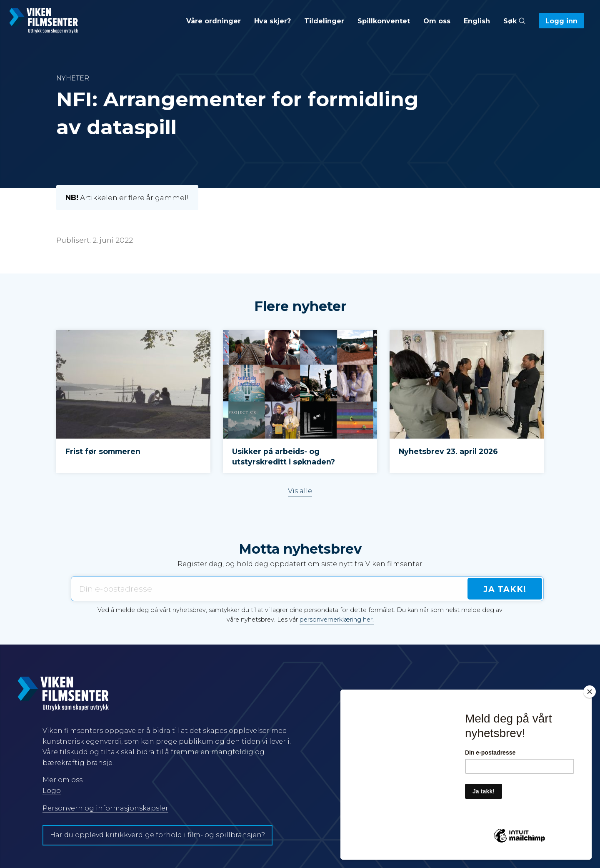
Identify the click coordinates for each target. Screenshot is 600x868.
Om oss (437, 21)
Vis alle (300, 491)
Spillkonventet (384, 21)
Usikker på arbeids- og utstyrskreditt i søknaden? (284, 457)
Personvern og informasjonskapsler (105, 808)
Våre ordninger (214, 21)
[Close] (590, 692)
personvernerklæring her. (337, 620)
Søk (514, 21)
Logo (52, 791)
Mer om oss (62, 780)
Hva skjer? (272, 21)
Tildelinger (324, 21)
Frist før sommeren (103, 451)
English (477, 21)
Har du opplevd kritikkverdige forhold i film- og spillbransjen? (157, 835)
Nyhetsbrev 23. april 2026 (448, 451)
